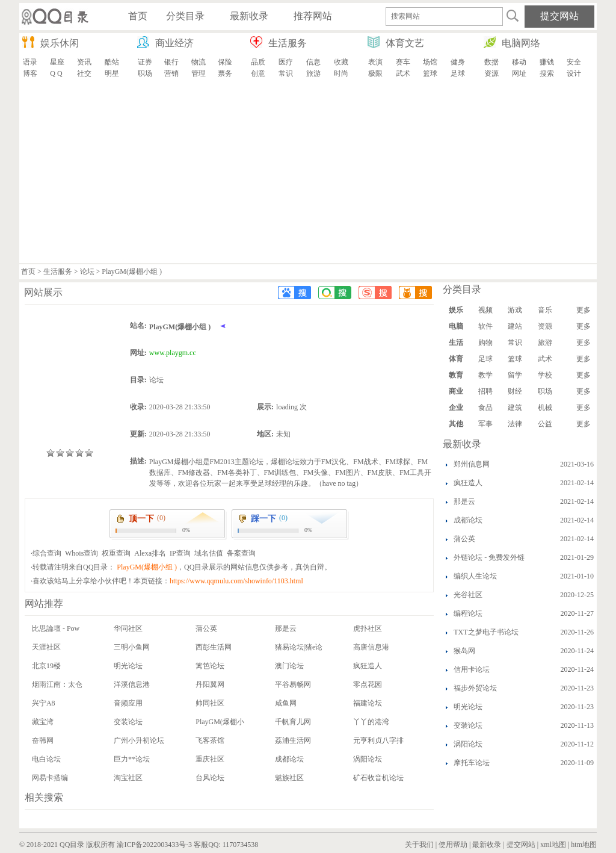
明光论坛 (128, 666)
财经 (515, 391)
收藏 (341, 62)
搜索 (547, 73)
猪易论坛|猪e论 (299, 647)
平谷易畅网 (293, 684)
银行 (171, 62)
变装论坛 (128, 722)
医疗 (286, 62)
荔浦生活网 (293, 740)
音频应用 (128, 703)
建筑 (515, 408)
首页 (28, 271)
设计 (574, 73)
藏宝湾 (43, 722)
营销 (171, 73)
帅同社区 (210, 703)
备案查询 (241, 553)
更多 (584, 310)
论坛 (87, 271)
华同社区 (128, 628)
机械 (545, 408)
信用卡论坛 (472, 669)
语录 (30, 62)
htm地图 (584, 845)
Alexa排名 (150, 553)
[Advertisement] (308, 173)
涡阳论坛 (368, 759)
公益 (545, 424)
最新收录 (487, 845)
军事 (485, 424)
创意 (258, 73)
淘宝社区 (128, 778)
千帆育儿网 (293, 722)
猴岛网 (464, 651)
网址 (519, 73)
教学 (485, 375)
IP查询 (180, 553)
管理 (199, 73)
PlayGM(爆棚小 (220, 722)
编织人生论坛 (475, 576)
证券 (145, 62)
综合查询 (47, 553)
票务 (225, 73)
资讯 (84, 62)
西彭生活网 (214, 647)
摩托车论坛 (472, 763)
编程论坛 (468, 613)
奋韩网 (43, 740)
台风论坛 (210, 778)
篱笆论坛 (210, 666)
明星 (112, 73)
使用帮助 (453, 845)
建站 (515, 326)
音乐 (545, 310)
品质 (258, 62)
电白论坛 (46, 759)
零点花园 (368, 684)
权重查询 (116, 553)
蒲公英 (206, 628)
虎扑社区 (368, 628)
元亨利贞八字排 (378, 740)
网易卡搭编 (50, 778)
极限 (375, 73)
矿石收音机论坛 (378, 778)
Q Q (56, 73)
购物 (485, 343)
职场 (145, 73)
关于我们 (419, 845)
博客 (30, 73)
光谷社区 (468, 595)
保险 (225, 62)
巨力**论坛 (132, 759)
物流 (199, 62)
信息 (313, 62)
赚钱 (547, 62)
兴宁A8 (44, 703)
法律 (515, 424)
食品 (485, 408)
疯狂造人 (368, 666)
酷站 (112, 62)
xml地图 (553, 845)
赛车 (403, 62)
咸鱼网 (286, 703)
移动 (519, 62)
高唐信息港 (371, 647)
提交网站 (521, 845)
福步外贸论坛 (475, 688)
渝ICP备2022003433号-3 (154, 845)
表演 (375, 62)
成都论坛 (289, 759)
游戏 (515, 310)
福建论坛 (368, 703)
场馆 (430, 62)
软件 (485, 326)
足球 (458, 73)
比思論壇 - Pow (56, 628)
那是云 (286, 628)
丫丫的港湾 (371, 722)
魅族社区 (289, 778)
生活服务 (58, 271)
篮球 (430, 73)
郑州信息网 (472, 464)
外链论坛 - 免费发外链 (489, 557)
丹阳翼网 (210, 684)
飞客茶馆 (210, 740)
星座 (57, 62)
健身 (458, 62)
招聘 (485, 391)
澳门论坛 (289, 666)
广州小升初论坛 (139, 740)
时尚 (341, 73)
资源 (491, 73)
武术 (403, 73)
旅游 (313, 73)
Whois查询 (82, 553)
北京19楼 (46, 666)
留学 (515, 375)
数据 (491, 62)
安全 (574, 62)
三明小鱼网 (132, 647)
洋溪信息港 (132, 684)
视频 (485, 310)
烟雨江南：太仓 (57, 684)
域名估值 (209, 553)
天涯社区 (46, 647)
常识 (286, 73)
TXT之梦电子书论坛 (486, 632)
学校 (545, 375)
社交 (84, 73)
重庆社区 (210, 759)
